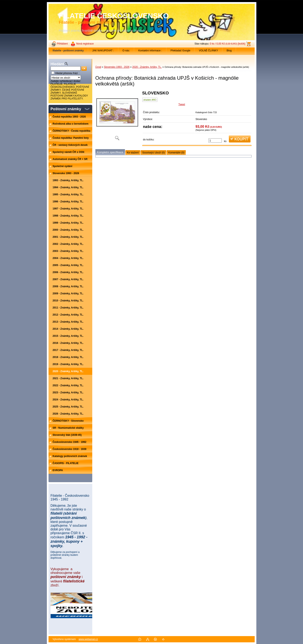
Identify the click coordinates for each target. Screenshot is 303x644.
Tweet (182, 104)
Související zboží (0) (153, 153)
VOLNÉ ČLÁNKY (208, 51)
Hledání (57, 64)
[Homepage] (68, 51)
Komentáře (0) (176, 153)
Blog (229, 51)
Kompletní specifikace (110, 152)
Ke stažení (133, 153)
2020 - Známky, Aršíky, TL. (147, 67)
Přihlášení (62, 44)
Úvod (98, 67)
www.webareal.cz (88, 639)
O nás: (126, 51)
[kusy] (215, 141)
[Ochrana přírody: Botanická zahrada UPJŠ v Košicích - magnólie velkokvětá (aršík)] (117, 117)
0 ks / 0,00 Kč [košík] (227, 44)
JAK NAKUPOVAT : (103, 51)
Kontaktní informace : (150, 51)
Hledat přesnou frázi (67, 73)
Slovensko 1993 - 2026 (117, 67)
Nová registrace (85, 44)
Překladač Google (180, 51)
